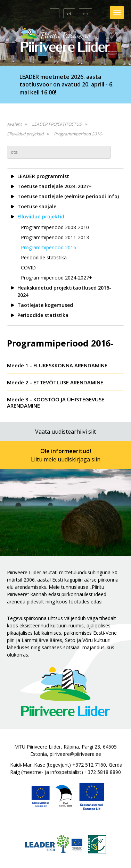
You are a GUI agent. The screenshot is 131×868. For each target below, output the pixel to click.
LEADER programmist (43, 176)
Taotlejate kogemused (45, 305)
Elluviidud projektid (25, 134)
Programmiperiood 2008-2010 (55, 227)
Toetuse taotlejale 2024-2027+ (55, 186)
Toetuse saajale (37, 206)
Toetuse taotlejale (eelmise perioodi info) (68, 196)
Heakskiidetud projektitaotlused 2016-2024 (64, 291)
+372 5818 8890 (103, 772)
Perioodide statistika (44, 257)
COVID (28, 268)
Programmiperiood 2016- (78, 134)
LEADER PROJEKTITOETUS (57, 124)
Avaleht (14, 124)
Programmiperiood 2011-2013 (55, 237)
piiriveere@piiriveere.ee (75, 754)
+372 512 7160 (89, 765)
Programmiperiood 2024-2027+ (56, 278)
